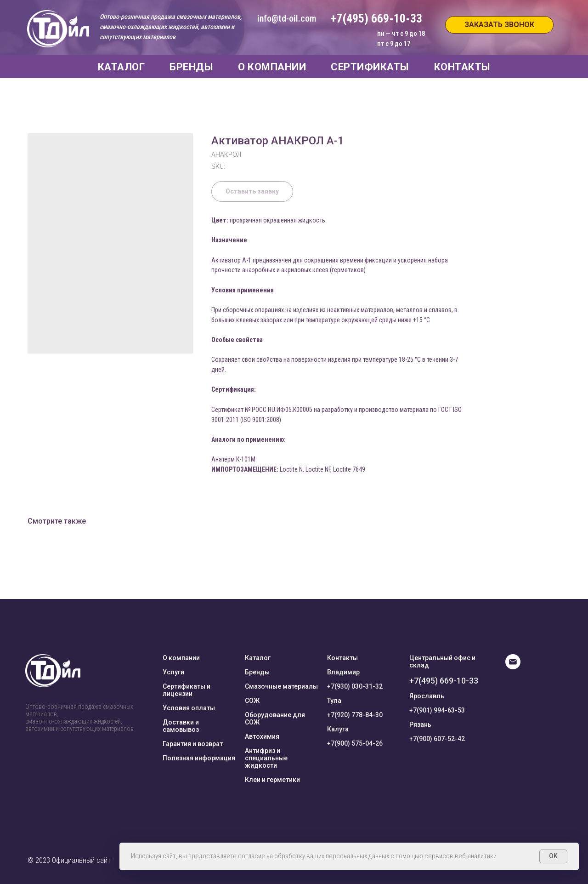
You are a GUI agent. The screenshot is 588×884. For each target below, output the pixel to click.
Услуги (173, 672)
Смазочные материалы (281, 686)
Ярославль (427, 696)
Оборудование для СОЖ (275, 719)
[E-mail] (513, 667)
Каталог (258, 658)
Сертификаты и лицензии (187, 690)
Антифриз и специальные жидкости (266, 758)
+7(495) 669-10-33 (444, 681)
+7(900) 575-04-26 (355, 743)
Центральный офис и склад (442, 662)
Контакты (342, 658)
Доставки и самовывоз (181, 726)
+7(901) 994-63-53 (437, 710)
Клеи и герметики (272, 780)
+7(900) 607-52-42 (437, 739)
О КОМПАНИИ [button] (272, 67)
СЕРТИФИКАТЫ (370, 67)
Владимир (343, 672)
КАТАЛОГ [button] (122, 67)
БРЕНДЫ (191, 67)
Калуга (338, 729)
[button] (499, 25)
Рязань (420, 724)
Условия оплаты (189, 708)
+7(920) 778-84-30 (355, 715)
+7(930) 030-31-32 (355, 686)
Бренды (257, 672)
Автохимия (262, 736)
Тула (334, 701)
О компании (181, 658)
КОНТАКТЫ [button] (462, 67)
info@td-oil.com (287, 18)
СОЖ (252, 701)
